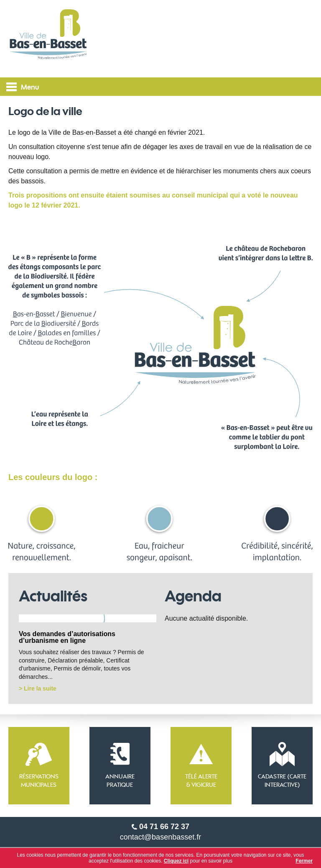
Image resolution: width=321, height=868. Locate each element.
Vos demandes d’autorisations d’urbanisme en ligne (67, 637)
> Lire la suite (38, 688)
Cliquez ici (176, 861)
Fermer (304, 861)
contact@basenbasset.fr (160, 837)
